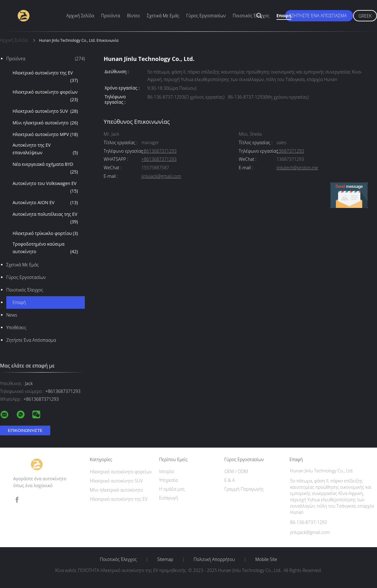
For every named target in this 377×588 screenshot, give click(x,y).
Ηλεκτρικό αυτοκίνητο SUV (45, 111)
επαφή (284, 16)
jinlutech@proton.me (297, 168)
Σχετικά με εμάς (163, 16)
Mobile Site (266, 559)
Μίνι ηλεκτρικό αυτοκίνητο (45, 123)
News (12, 315)
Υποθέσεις (16, 327)
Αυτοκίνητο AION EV (45, 203)
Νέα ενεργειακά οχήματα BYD (45, 168)
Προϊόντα (111, 16)
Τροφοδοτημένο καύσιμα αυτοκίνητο (45, 248)
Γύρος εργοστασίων (206, 16)
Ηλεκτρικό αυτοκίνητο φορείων (45, 96)
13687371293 (290, 151)
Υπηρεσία (168, 480)
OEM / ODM (236, 471)
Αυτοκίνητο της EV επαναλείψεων (45, 149)
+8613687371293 (159, 151)
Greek (365, 16)
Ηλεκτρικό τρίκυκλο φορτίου (45, 233)
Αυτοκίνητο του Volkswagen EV (45, 188)
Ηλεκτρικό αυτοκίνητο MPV (45, 134)
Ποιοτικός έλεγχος (251, 16)
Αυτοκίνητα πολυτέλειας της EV (45, 218)
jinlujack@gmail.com (161, 176)
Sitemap (165, 559)
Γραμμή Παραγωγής (244, 489)
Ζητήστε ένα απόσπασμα (319, 16)
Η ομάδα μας (172, 489)
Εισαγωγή (169, 498)
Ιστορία (166, 471)
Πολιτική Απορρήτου (214, 559)
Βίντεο (133, 16)
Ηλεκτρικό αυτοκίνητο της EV (45, 77)
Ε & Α (229, 480)
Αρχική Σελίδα (80, 16)
